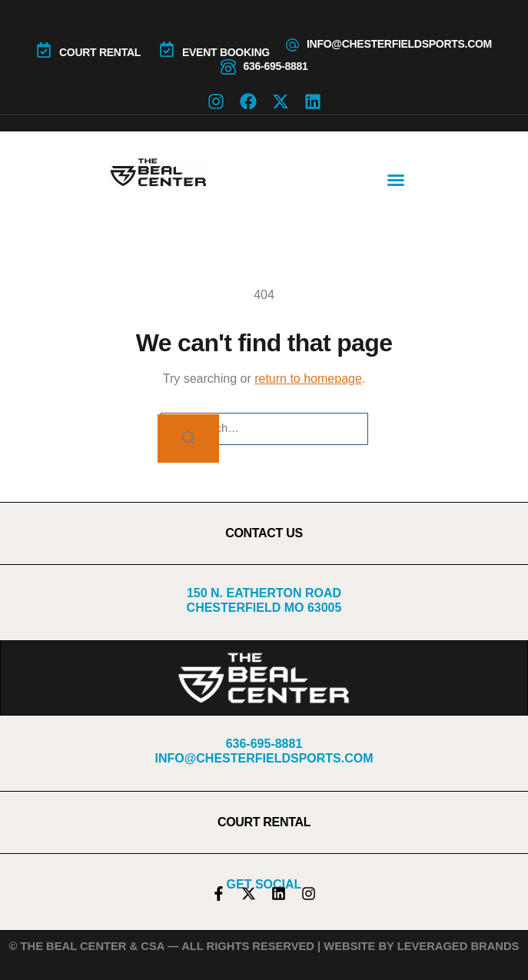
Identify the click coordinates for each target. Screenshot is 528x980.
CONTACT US (264, 533)
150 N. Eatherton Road (264, 593)
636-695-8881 (276, 66)
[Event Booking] (167, 49)
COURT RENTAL (100, 52)
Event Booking (226, 52)
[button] (396, 180)
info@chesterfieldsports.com (399, 44)
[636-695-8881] (228, 67)
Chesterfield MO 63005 (264, 608)
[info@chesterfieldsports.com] (292, 45)
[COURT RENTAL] (44, 50)
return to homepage (308, 379)
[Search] (188, 439)
